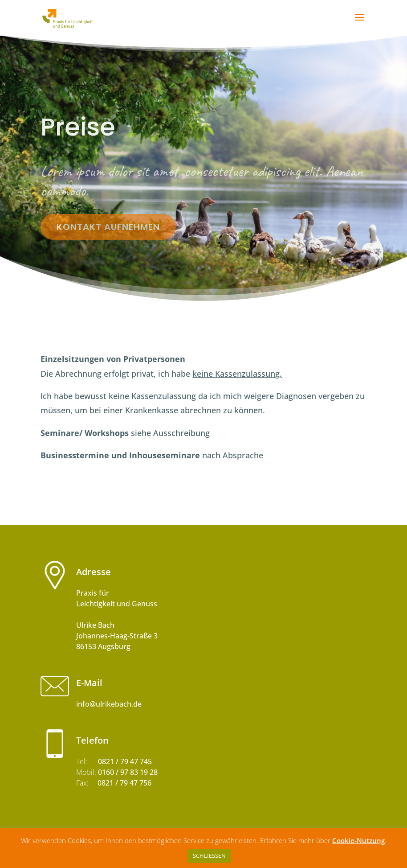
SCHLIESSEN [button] (209, 856)
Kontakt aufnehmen (108, 227)
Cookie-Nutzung (358, 840)
